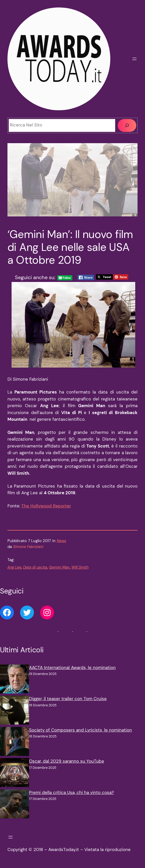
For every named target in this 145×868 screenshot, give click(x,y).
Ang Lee (14, 567)
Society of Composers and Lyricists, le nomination (80, 730)
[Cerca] (127, 125)
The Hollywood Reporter (46, 506)
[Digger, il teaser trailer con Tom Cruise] (15, 711)
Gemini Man (59, 567)
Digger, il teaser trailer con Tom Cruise (68, 699)
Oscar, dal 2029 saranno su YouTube (67, 761)
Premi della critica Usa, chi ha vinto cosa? (71, 793)
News (62, 541)
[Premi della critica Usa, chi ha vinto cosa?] (15, 805)
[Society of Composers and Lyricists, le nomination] (15, 742)
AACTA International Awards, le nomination (72, 668)
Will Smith (80, 567)
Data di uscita (35, 567)
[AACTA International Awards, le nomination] (15, 680)
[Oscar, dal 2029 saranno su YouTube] (15, 774)
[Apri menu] (134, 59)
